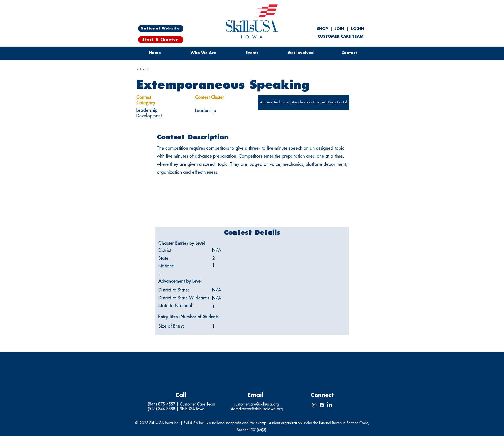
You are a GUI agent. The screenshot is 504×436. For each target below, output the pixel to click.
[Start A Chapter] (161, 40)
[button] (252, 53)
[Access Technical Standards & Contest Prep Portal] (304, 102)
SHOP (323, 29)
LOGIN (358, 29)
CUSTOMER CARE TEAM (341, 37)
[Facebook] (322, 405)
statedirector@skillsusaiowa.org (257, 409)
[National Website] (161, 29)
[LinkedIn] (330, 405)
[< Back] (154, 69)
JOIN (339, 29)
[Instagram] (314, 405)
